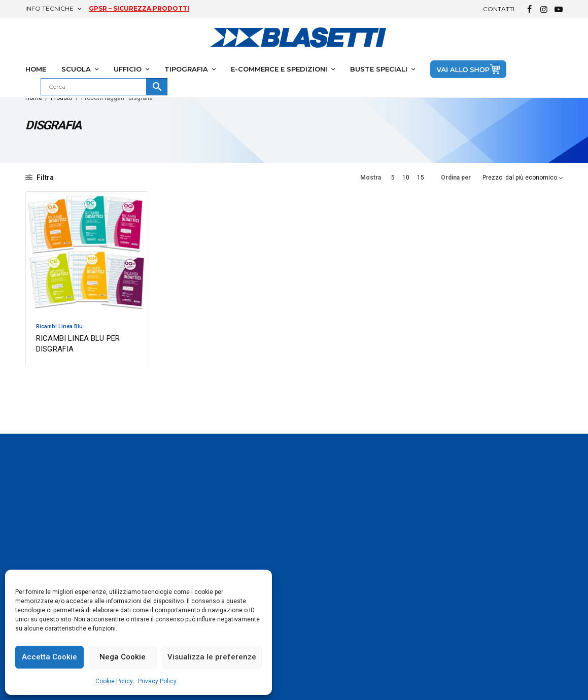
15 (421, 178)
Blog (309, 663)
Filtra (40, 178)
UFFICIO (128, 69)
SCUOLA (76, 69)
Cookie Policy (114, 681)
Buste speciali (416, 634)
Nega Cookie (123, 657)
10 (406, 178)
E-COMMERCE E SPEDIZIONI (279, 69)
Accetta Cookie (49, 657)
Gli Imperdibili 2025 (332, 578)
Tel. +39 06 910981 (516, 594)
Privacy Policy (157, 681)
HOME (36, 69)
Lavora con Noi (509, 686)
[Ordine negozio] (523, 178)
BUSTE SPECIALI (379, 69)
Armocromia (322, 563)
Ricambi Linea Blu (59, 326)
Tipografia (410, 592)
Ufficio (404, 578)
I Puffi (311, 592)
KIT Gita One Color (331, 648)
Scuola (405, 563)
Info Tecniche (49, 8)
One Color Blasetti (238, 563)
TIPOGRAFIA (186, 69)
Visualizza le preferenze (212, 657)
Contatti (499, 9)
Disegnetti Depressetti (337, 607)
